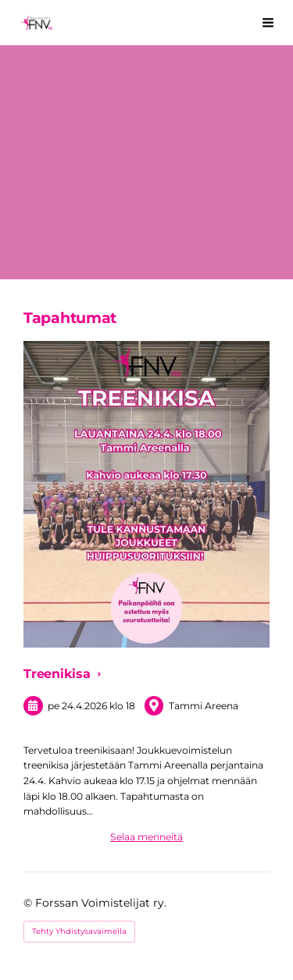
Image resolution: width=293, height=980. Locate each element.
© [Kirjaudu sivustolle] (29, 903)
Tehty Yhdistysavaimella (79, 931)
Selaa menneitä (146, 837)
